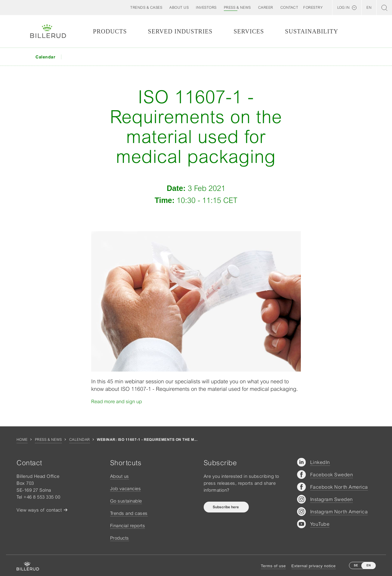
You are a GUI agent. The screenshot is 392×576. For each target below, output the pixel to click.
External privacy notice (314, 566)
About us (120, 476)
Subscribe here (226, 507)
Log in (343, 8)
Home (22, 440)
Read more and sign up (117, 401)
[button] (179, 8)
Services (249, 31)
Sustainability (312, 31)
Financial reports (128, 526)
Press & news (48, 440)
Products (110, 31)
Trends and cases (129, 513)
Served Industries (180, 31)
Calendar (80, 440)
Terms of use (273, 566)
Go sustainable (126, 501)
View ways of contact (39, 510)
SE (356, 565)
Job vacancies (126, 489)
